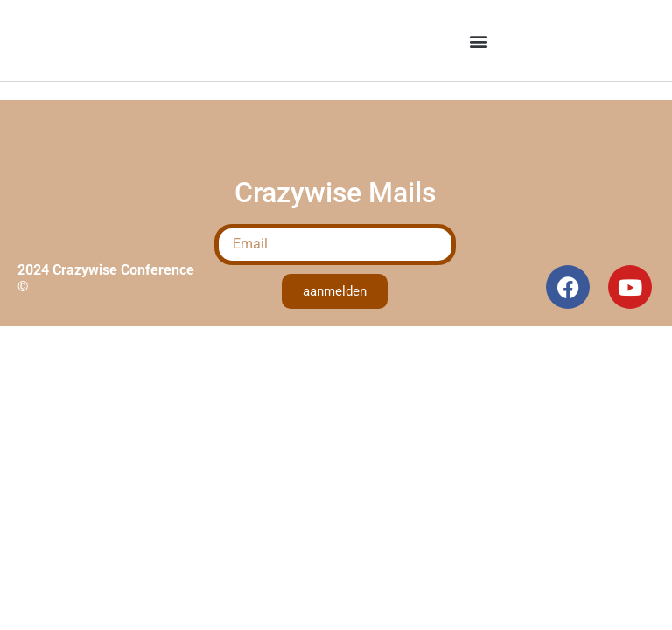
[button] (478, 41)
